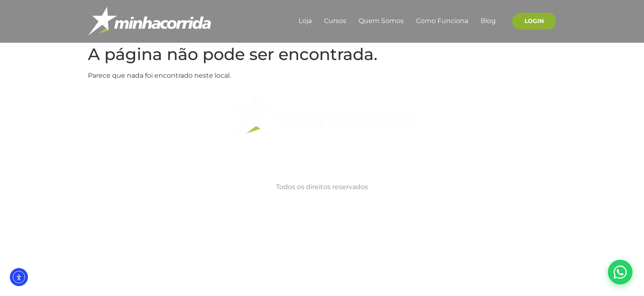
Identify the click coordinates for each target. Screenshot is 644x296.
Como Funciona (442, 21)
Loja (305, 21)
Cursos (335, 21)
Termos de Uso (292, 159)
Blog (488, 21)
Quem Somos (381, 21)
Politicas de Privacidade (217, 159)
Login (534, 21)
